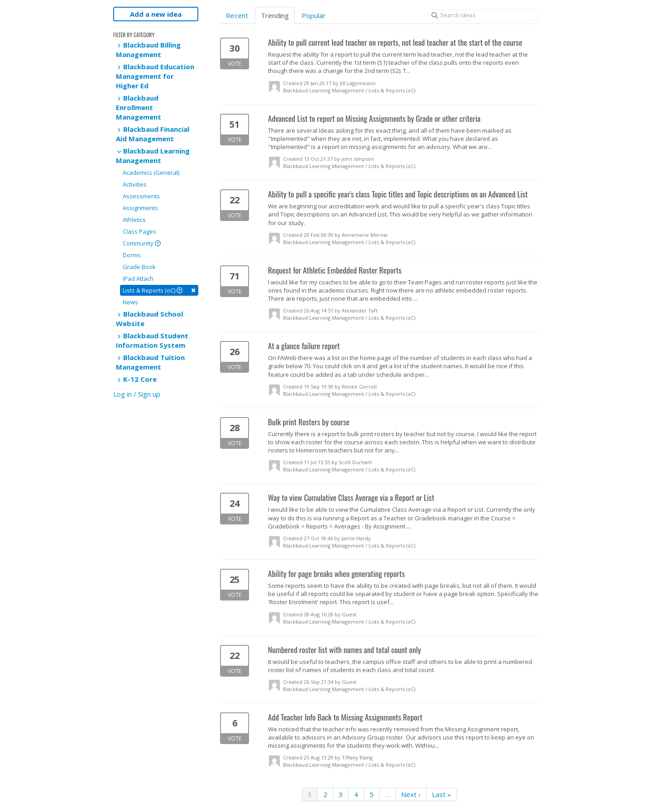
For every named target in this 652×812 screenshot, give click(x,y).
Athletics (134, 220)
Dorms (132, 255)
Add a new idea (156, 14)
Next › (411, 794)
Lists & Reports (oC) (159, 290)
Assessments (141, 196)
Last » (441, 794)
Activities (135, 184)
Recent (237, 15)
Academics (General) (151, 173)
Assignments (140, 208)
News (130, 302)
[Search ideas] (484, 15)
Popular (314, 15)
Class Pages (139, 231)
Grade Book (139, 267)
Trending (275, 15)
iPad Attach (138, 279)
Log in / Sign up (137, 394)
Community (142, 243)
